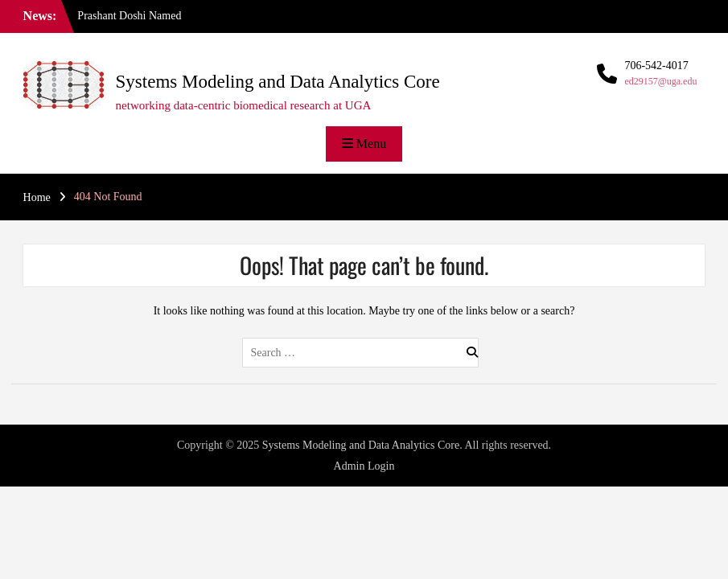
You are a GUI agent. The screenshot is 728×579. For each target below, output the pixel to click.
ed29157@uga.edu (660, 81)
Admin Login (364, 466)
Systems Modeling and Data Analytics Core (278, 82)
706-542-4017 (656, 66)
